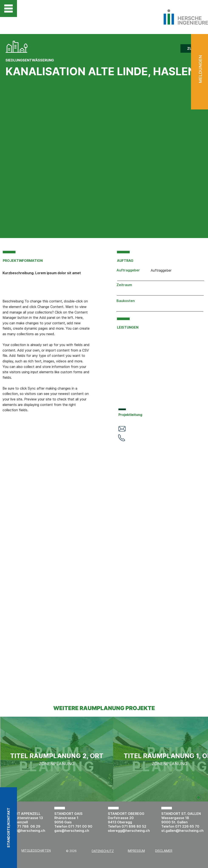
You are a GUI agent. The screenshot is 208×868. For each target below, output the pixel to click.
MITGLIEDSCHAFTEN (36, 850)
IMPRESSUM (136, 851)
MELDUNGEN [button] (200, 69)
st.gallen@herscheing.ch (182, 831)
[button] (8, 9)
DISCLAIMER (164, 851)
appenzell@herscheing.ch (23, 831)
